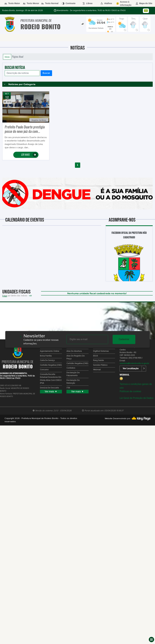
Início (7, 57)
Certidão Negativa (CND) (51, 365)
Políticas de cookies (130, 391)
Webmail (97, 370)
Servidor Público (100, 365)
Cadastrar (124, 339)
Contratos (71, 368)
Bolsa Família (46, 356)
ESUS (96, 356)
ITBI (68, 388)
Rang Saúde (98, 360)
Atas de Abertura (74, 351)
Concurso (44, 370)
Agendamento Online (50, 351)
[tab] (83, 24)
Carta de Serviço (47, 360)
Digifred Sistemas (101, 351)
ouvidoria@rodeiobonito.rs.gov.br (134, 363)
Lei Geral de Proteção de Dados (136, 398)
